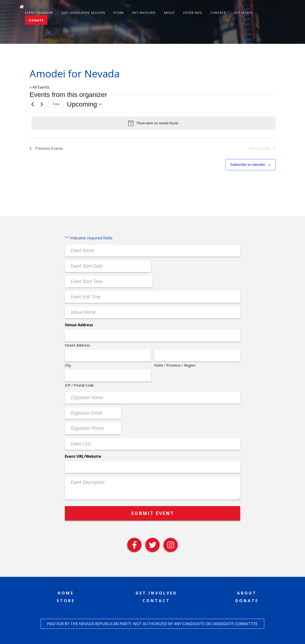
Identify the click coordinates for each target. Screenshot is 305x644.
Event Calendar (39, 13)
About (169, 13)
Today (56, 104)
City (68, 365)
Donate (36, 20)
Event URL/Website (83, 456)
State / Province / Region (175, 365)
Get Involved (144, 13)
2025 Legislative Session (83, 13)
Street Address (77, 345)
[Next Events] (42, 104)
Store (119, 13)
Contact (218, 13)
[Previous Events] (32, 104)
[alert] (153, 123)
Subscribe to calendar (248, 165)
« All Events (40, 87)
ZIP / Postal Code (79, 385)
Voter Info (193, 13)
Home (66, 593)
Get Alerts (243, 13)
